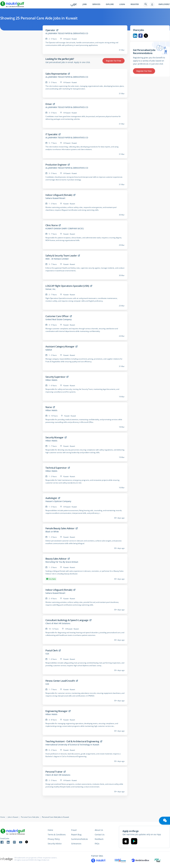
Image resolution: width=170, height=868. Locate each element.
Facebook (140, 36)
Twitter (146, 36)
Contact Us (100, 835)
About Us (99, 830)
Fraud (74, 830)
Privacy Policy (54, 839)
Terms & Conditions (57, 835)
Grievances (76, 844)
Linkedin (135, 36)
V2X (47, 654)
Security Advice (55, 844)
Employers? (164, 4)
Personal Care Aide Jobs (30, 817)
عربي (74, 4)
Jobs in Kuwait (13, 817)
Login (122, 4)
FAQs (97, 844)
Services (96, 4)
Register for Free (114, 61)
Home (3, 817)
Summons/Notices (79, 839)
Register (135, 4)
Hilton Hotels (51, 380)
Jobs (85, 4)
